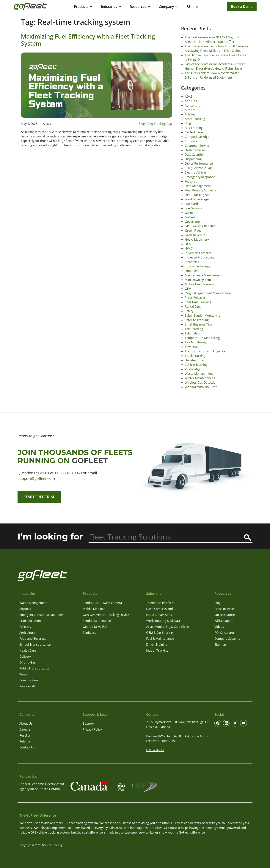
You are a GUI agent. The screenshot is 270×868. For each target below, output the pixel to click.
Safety (189, 311)
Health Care (28, 650)
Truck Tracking (195, 356)
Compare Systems (227, 639)
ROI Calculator (224, 633)
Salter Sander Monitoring (202, 315)
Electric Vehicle (195, 172)
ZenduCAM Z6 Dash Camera (102, 603)
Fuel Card (191, 204)
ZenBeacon (91, 633)
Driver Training (157, 645)
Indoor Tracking (157, 650)
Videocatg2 (193, 369)
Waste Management (199, 374)
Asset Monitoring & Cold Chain (168, 627)
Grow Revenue (195, 235)
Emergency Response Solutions (41, 615)
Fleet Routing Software (201, 190)
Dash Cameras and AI (161, 609)
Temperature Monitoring (202, 338)
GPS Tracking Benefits (200, 226)
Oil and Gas (27, 662)
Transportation (30, 621)
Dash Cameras (195, 150)
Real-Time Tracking (198, 302)
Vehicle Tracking (196, 365)
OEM (188, 289)
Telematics (192, 333)
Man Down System (198, 280)
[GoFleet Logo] (30, 7)
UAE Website (155, 750)
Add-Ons (191, 101)
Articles (190, 114)
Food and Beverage (33, 639)
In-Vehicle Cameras (198, 253)
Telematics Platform (160, 603)
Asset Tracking (195, 119)
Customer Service (197, 146)
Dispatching (193, 159)
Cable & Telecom (197, 132)
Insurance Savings (197, 266)
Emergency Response (200, 177)
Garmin (190, 213)
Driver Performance (199, 164)
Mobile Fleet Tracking (200, 284)
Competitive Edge (197, 137)
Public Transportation (35, 668)
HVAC (189, 248)
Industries (192, 262)
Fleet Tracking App (159, 124)
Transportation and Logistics (205, 351)
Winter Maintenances (200, 378)
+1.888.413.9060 (68, 473)
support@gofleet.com (36, 479)
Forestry (25, 627)
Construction (194, 141)
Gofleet (190, 217)
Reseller (25, 735)
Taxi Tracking (194, 329)
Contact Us (27, 747)
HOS (188, 244)
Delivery (25, 656)
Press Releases (195, 298)
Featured (191, 181)
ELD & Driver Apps (159, 615)
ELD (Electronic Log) (199, 168)
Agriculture (193, 105)
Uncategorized (195, 360)
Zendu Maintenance (97, 621)
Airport (190, 110)
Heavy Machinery (197, 239)
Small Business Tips (198, 324)
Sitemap (220, 645)
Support (89, 723)
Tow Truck (192, 347)
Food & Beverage (197, 199)
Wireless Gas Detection (201, 383)
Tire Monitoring (196, 342)
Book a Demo (242, 7)
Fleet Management (198, 186)
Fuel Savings (193, 208)
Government (194, 222)
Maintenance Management (204, 275)
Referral (25, 741)
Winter (24, 674)
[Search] (248, 538)
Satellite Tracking (197, 320)
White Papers (224, 621)
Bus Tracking (194, 128)
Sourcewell (27, 686)
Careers (25, 729)
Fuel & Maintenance (160, 639)
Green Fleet (193, 231)
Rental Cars (193, 307)
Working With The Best (201, 387)
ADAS (189, 96)
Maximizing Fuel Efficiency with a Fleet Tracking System (88, 40)
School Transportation (35, 645)
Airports (25, 609)
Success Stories (225, 615)
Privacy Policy (92, 729)
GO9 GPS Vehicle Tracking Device (106, 615)
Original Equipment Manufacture (208, 293)
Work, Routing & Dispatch (164, 621)
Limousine (192, 271)
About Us (26, 723)
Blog (142, 124)
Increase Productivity (200, 257)
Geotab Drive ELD (95, 627)
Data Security (194, 155)
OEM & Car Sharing (160, 633)
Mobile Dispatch (94, 609)
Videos (219, 627)
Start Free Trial (39, 497)
